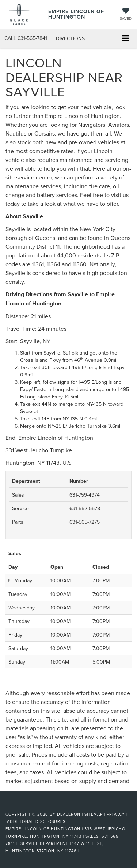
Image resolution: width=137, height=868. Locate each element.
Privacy (116, 814)
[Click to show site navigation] (125, 39)
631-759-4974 (85, 495)
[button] (26, 38)
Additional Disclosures (36, 821)
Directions (70, 38)
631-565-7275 (85, 522)
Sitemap (94, 814)
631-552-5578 (85, 508)
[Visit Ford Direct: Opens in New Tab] (83, 851)
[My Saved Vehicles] (126, 14)
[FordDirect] (24, 805)
